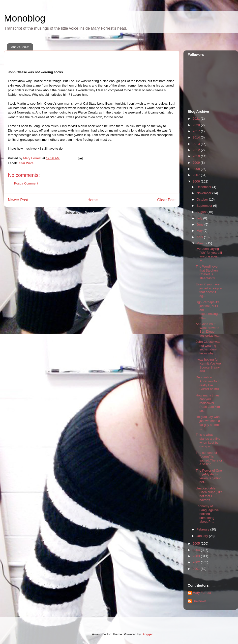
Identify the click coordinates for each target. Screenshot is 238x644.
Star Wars (26, 163)
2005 (197, 543)
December (205, 187)
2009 (197, 163)
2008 (197, 169)
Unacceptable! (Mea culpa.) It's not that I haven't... (209, 494)
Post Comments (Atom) (102, 213)
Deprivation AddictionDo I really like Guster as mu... (208, 383)
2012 (197, 150)
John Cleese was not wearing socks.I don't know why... (208, 347)
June (201, 224)
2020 (197, 125)
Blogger (147, 634)
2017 (197, 131)
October (203, 199)
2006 (197, 181)
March (202, 243)
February (204, 529)
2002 (197, 562)
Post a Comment (26, 183)
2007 (197, 175)
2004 (197, 550)
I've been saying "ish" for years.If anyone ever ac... (209, 254)
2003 (197, 556)
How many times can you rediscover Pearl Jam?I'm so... (208, 403)
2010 (197, 156)
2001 (197, 569)
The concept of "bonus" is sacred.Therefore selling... (209, 459)
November (205, 193)
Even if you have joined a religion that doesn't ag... (209, 290)
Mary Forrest (202, 593)
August (202, 212)
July (200, 218)
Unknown (199, 601)
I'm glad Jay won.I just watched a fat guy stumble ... (208, 423)
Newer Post (18, 200)
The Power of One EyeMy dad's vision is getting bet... (209, 476)
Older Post (166, 200)
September (205, 206)
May (200, 231)
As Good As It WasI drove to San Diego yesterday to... (208, 330)
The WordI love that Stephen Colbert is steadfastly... (207, 272)
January (203, 536)
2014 (197, 137)
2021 (197, 119)
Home (93, 200)
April (200, 237)
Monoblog (25, 18)
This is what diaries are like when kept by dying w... (208, 440)
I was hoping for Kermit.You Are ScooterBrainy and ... (208, 365)
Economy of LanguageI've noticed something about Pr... (207, 514)
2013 (197, 144)
